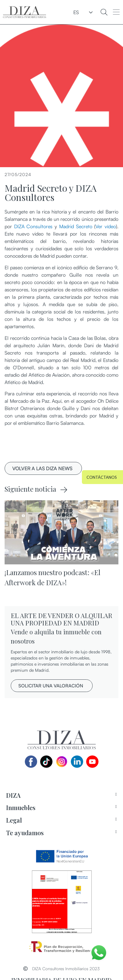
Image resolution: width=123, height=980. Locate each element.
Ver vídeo (106, 226)
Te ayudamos (25, 833)
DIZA (13, 795)
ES (76, 12)
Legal (14, 820)
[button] (116, 12)
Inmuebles (21, 807)
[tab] (61, 796)
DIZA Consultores (33, 226)
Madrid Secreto (76, 226)
